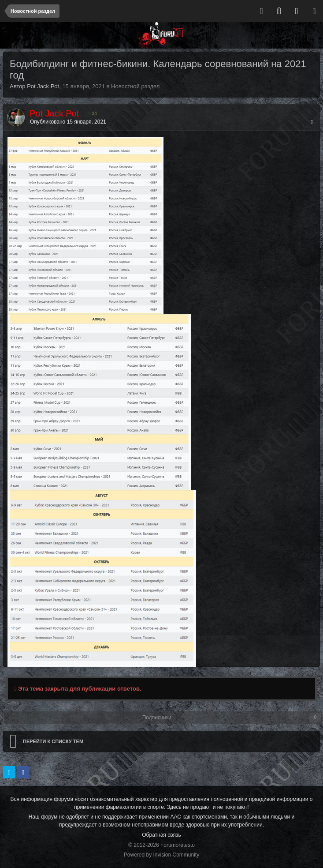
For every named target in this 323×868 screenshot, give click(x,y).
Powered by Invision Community (161, 855)
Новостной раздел (135, 86)
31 (93, 113)
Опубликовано (68, 122)
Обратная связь (161, 835)
